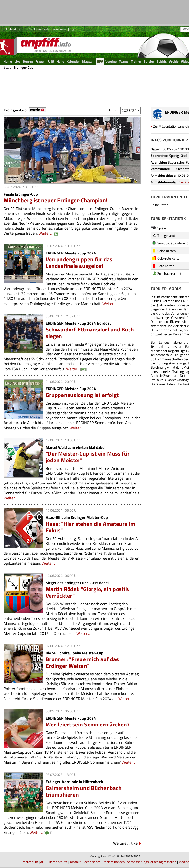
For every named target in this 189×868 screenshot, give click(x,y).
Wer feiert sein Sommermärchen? (88, 724)
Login (73, 29)
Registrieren (60, 29)
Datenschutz (58, 862)
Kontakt (75, 862)
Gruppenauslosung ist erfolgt (82, 395)
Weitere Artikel (126, 843)
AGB (43, 862)
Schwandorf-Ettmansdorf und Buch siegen (90, 333)
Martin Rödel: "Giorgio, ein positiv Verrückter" (88, 592)
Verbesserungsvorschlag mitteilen (152, 862)
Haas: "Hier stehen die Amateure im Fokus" (90, 527)
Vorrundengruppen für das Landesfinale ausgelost (79, 263)
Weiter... (45, 233)
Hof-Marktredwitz (16, 29)
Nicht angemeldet (40, 29)
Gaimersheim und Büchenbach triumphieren (84, 791)
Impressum (30, 862)
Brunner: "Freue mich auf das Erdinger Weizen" (82, 662)
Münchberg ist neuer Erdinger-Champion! (55, 200)
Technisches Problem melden (104, 862)
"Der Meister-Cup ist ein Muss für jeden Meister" (88, 457)
